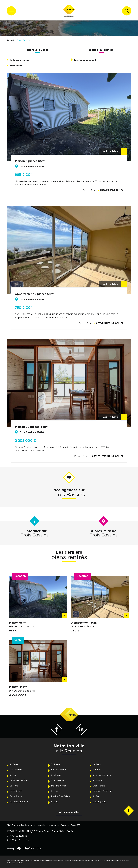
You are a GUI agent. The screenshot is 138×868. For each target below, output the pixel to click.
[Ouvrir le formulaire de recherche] (127, 11)
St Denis (14, 764)
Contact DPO (75, 825)
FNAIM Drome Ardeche (49, 861)
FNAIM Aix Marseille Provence (68, 861)
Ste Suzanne (58, 781)
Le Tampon (98, 764)
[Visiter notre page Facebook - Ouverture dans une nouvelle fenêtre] (57, 734)
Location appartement (85, 60)
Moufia (96, 770)
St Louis (55, 802)
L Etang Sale (99, 802)
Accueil (10, 40)
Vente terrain (16, 66)
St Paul (13, 775)
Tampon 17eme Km (102, 791)
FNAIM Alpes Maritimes (86, 861)
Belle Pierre (16, 796)
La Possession (58, 770)
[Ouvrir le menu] (11, 11)
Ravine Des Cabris (61, 796)
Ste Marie (56, 775)
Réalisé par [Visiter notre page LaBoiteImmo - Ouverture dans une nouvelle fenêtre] (25, 849)
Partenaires (65, 825)
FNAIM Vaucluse (100, 861)
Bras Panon (99, 786)
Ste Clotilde (16, 770)
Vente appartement (19, 60)
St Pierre (56, 764)
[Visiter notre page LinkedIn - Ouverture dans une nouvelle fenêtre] (81, 734)
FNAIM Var (20, 863)
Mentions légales (53, 825)
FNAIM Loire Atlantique (33, 861)
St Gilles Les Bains (102, 775)
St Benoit (97, 796)
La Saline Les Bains (19, 781)
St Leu (55, 791)
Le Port (14, 786)
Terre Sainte (16, 791)
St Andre (97, 781)
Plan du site (41, 825)
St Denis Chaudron (19, 802)
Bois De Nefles (59, 786)
